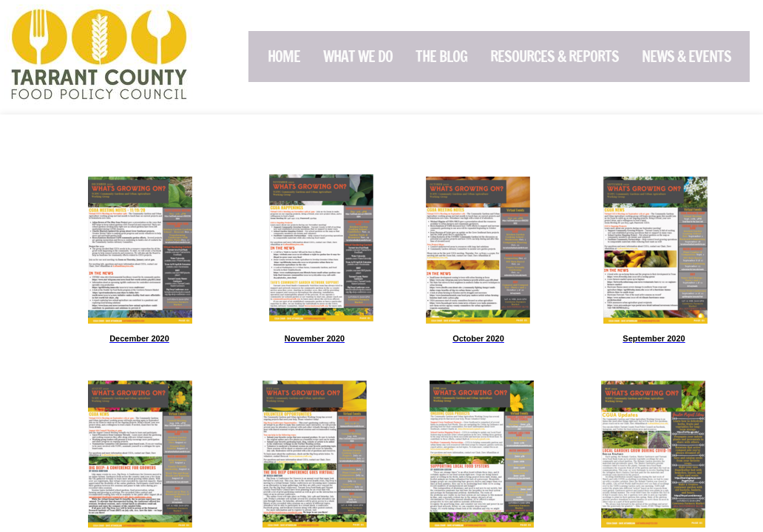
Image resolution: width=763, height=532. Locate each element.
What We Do (358, 57)
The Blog (441, 57)
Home (284, 57)
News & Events (686, 57)
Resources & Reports (555, 57)
